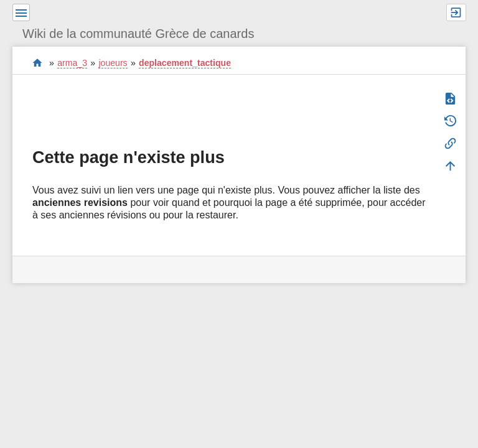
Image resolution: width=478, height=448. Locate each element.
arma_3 (72, 63)
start (38, 63)
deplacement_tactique (185, 63)
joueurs (113, 63)
